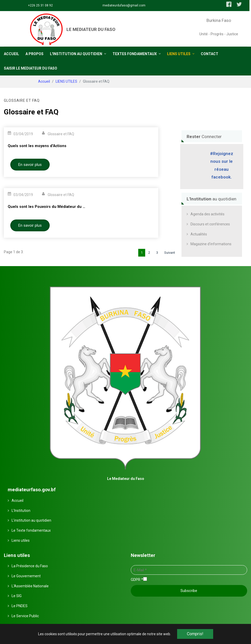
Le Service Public (25, 616)
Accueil (18, 500)
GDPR (137, 579)
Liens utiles (21, 540)
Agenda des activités (207, 214)
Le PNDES (20, 606)
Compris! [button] (195, 634)
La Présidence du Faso (30, 566)
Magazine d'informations (211, 244)
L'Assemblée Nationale (30, 586)
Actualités (199, 234)
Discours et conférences (210, 224)
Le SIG (17, 596)
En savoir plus (30, 164)
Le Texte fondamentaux (31, 530)
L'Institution (21, 510)
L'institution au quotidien (31, 520)
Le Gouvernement (26, 576)
